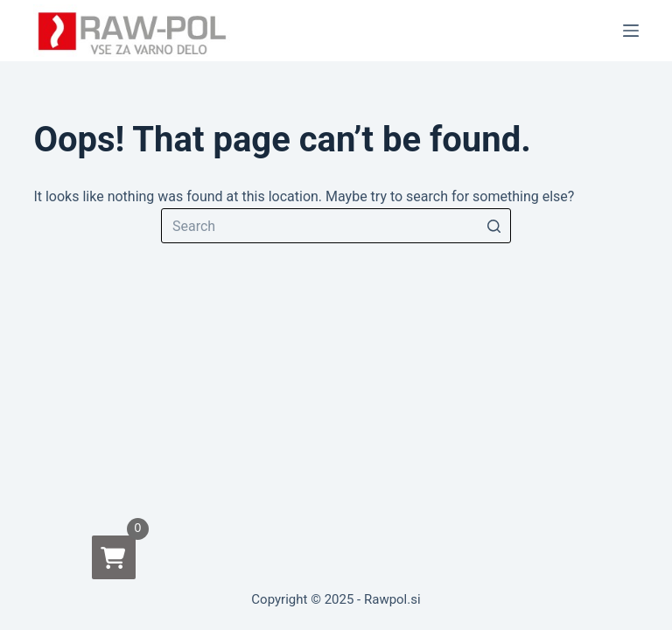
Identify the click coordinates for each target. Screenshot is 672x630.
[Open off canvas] (631, 31)
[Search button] (493, 226)
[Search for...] (336, 226)
